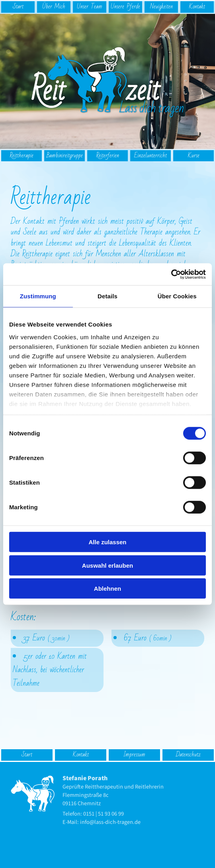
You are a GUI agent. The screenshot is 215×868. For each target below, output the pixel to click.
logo (36, 17)
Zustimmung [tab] (38, 296)
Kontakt (197, 7)
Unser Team (90, 7)
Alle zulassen (107, 542)
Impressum (135, 755)
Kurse (194, 156)
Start (18, 7)
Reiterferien (108, 156)
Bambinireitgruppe (65, 156)
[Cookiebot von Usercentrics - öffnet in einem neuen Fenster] (171, 274)
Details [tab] (107, 296)
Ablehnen (107, 589)
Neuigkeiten (161, 7)
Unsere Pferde (125, 7)
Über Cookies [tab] (177, 296)
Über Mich (54, 7)
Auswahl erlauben (107, 565)
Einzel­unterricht (150, 156)
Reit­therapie (22, 156)
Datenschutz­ (188, 755)
